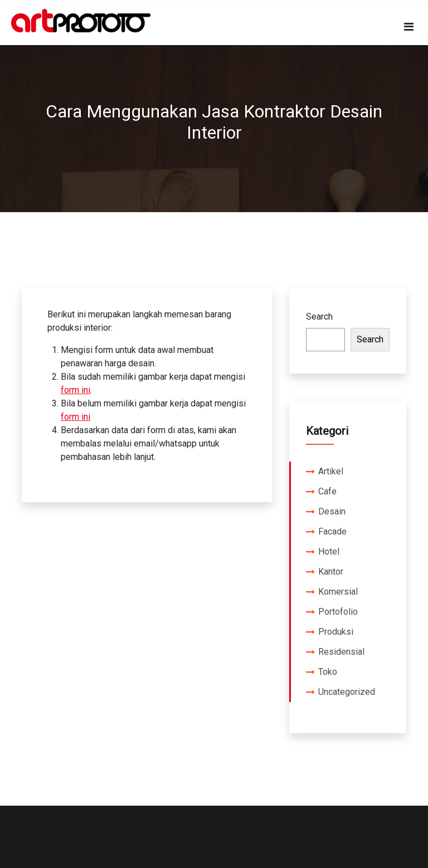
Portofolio (338, 612)
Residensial (341, 652)
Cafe (327, 491)
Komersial (338, 592)
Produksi (336, 632)
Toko (328, 672)
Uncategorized (347, 692)
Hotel (329, 551)
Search (319, 317)
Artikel (331, 471)
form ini (76, 390)
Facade (332, 531)
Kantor (331, 572)
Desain (332, 511)
